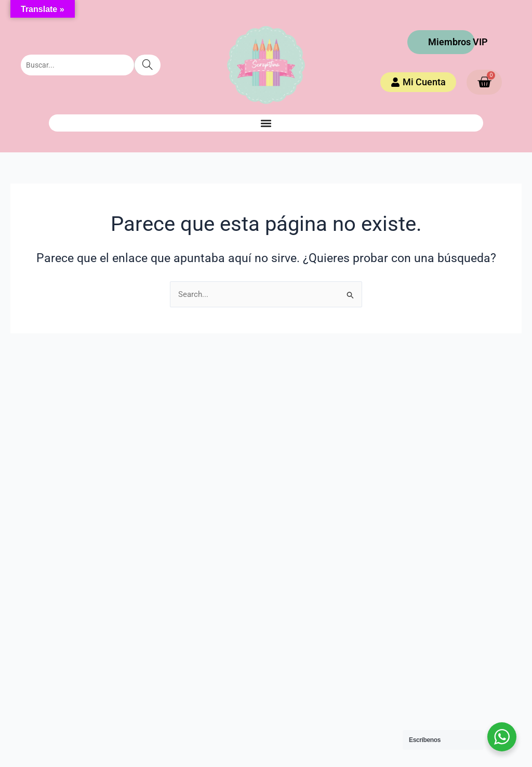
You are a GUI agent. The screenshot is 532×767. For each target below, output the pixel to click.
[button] (266, 123)
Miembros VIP (458, 42)
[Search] (147, 65)
